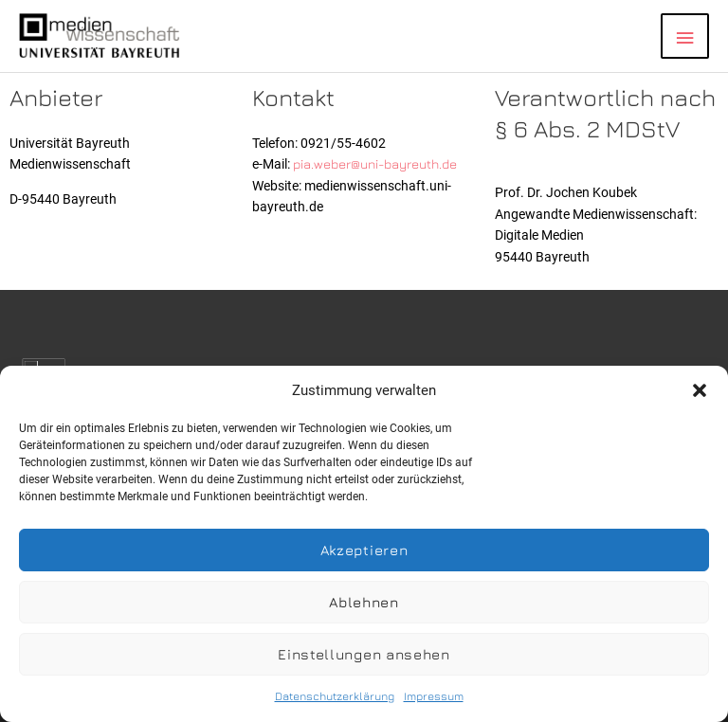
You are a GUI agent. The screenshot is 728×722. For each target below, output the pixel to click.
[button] (700, 390)
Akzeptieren (364, 550)
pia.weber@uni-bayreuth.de (375, 164)
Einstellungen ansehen (364, 654)
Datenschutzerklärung (335, 696)
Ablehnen (364, 602)
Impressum (434, 696)
